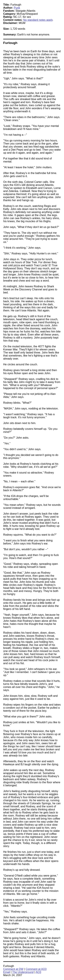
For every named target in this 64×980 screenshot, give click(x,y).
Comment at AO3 (36, 969)
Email (7, 972)
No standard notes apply (38, 20)
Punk (17, 8)
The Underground (23, 972)
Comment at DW (13, 969)
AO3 (38, 972)
